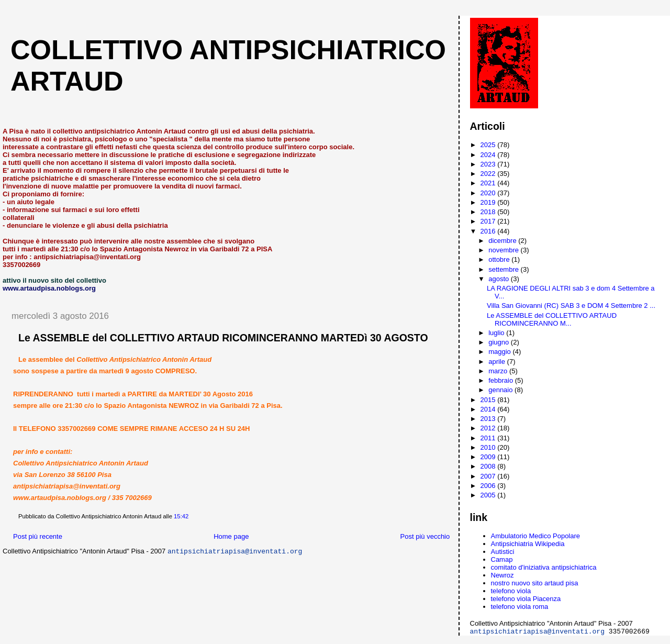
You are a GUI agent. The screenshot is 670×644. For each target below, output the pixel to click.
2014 (489, 409)
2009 (489, 457)
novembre (504, 250)
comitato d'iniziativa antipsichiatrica (544, 567)
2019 (489, 202)
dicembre (503, 241)
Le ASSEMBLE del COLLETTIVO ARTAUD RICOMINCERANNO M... (552, 319)
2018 (489, 212)
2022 (489, 174)
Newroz (502, 575)
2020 (489, 193)
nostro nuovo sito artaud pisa (535, 583)
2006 (489, 486)
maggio (500, 352)
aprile (498, 362)
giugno (500, 342)
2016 (489, 231)
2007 (489, 476)
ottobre (500, 259)
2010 (489, 447)
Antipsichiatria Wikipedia (528, 544)
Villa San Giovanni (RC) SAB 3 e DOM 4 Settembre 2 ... (571, 306)
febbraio (502, 380)
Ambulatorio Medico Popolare (536, 536)
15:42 (181, 516)
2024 (489, 155)
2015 (489, 400)
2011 (489, 438)
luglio (497, 333)
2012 (489, 428)
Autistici (503, 552)
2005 (489, 495)
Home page (231, 536)
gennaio (501, 390)
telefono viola (511, 591)
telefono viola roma (520, 607)
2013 (489, 419)
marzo (499, 371)
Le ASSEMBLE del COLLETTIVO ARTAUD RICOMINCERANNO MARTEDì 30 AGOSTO (223, 338)
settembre (504, 269)
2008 (489, 466)
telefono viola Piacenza (526, 599)
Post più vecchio (425, 536)
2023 (489, 164)
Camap (502, 559)
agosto (500, 279)
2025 (489, 145)
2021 (489, 183)
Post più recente (38, 536)
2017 (489, 221)
